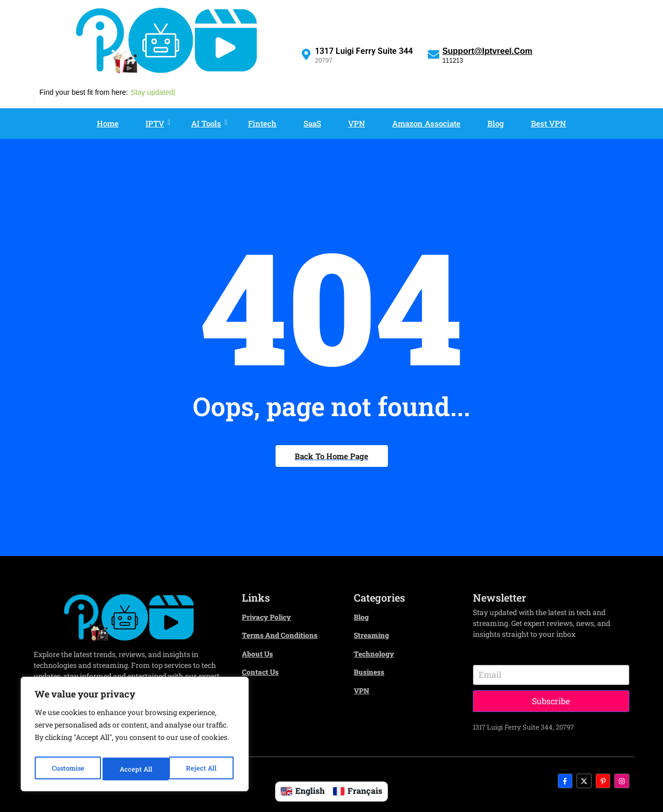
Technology (376, 653)
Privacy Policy (270, 617)
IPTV (157, 123)
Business (371, 671)
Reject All (135, 769)
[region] (135, 737)
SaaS (312, 123)
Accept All (203, 769)
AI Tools (209, 123)
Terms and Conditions (284, 635)
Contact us (262, 671)
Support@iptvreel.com (487, 51)
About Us (259, 653)
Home (108, 123)
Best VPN (549, 123)
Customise (68, 769)
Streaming (373, 635)
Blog (496, 123)
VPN (357, 123)
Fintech (262, 123)
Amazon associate (426, 123)
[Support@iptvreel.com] (434, 54)
